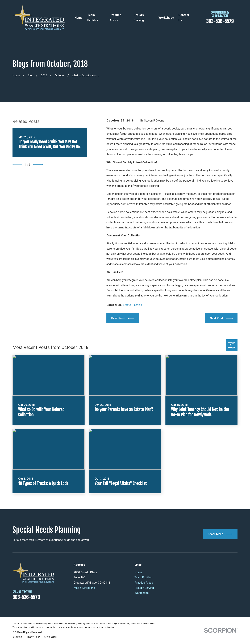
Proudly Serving (144, 588)
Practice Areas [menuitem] (115, 18)
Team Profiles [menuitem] (93, 18)
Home (138, 572)
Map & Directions (84, 588)
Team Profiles (143, 577)
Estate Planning (132, 305)
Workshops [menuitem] (166, 18)
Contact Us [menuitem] (184, 18)
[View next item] (38, 165)
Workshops (142, 593)
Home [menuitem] (79, 18)
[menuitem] (17, 637)
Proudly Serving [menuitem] (139, 18)
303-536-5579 (220, 21)
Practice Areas (144, 583)
